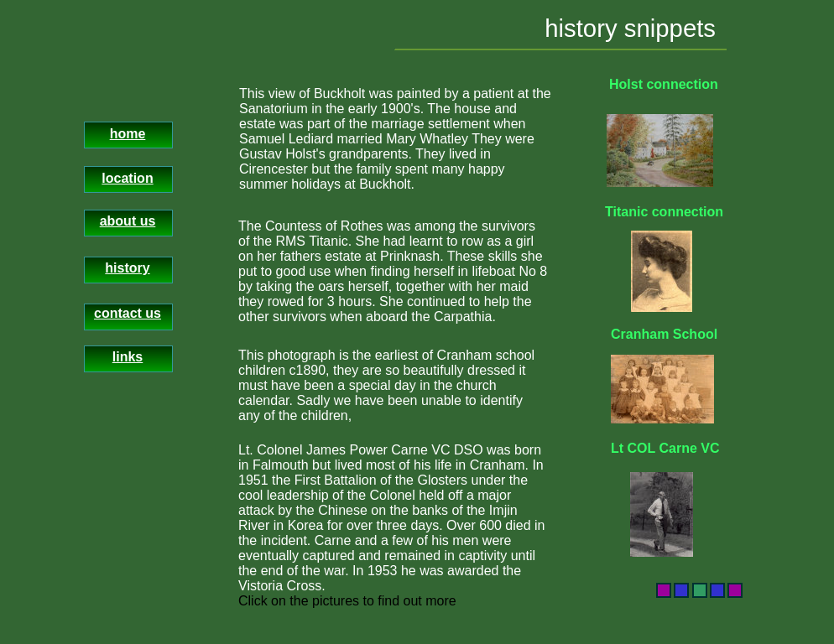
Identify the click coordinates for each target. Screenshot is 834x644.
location (127, 178)
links (128, 357)
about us (128, 221)
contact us (128, 313)
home (128, 134)
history (127, 268)
